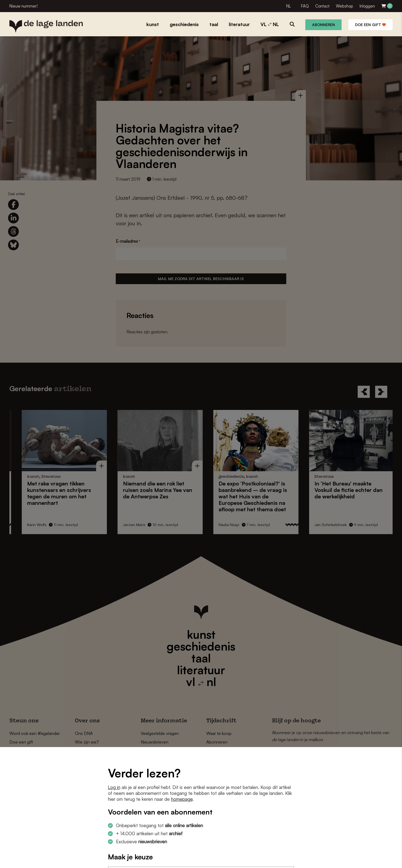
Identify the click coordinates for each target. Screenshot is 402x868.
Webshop (345, 6)
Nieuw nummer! (23, 6)
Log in (114, 787)
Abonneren (323, 25)
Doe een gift (370, 25)
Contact (322, 6)
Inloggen (367, 6)
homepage (182, 799)
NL (289, 6)
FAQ (305, 6)
